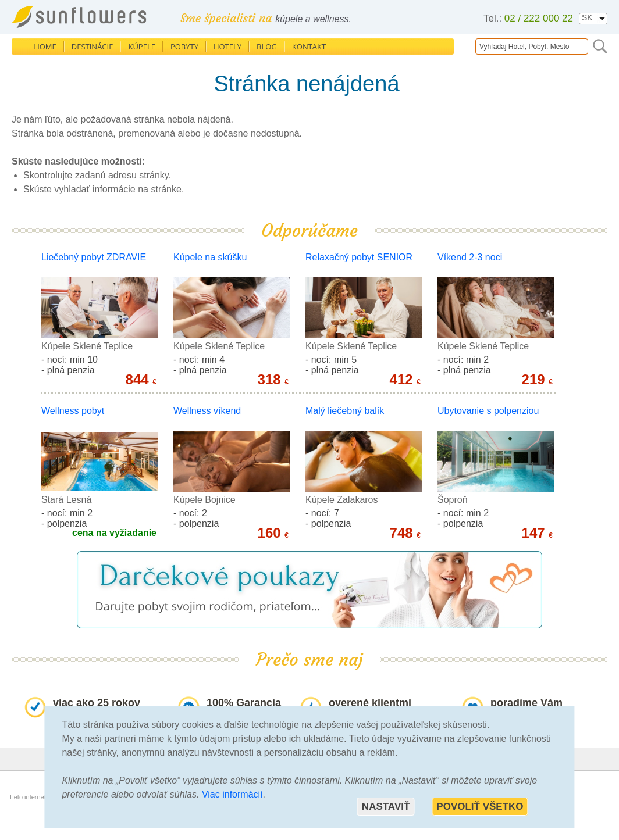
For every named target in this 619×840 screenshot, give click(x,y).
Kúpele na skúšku (210, 257)
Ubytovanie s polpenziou (488, 411)
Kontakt (309, 47)
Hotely (227, 47)
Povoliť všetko (480, 807)
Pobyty (184, 47)
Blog (267, 47)
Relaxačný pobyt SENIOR (359, 257)
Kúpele (142, 47)
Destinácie (93, 47)
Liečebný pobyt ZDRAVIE (94, 257)
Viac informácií (232, 794)
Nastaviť (386, 807)
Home (45, 47)
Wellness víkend (207, 411)
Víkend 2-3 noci (470, 257)
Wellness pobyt (73, 411)
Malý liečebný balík (345, 411)
